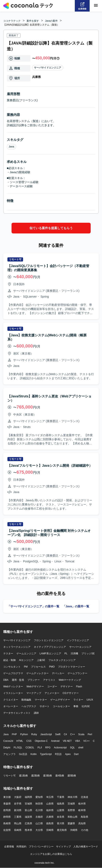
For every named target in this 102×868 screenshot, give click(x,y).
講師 (36, 713)
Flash (79, 687)
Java (11, 147)
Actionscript (60, 748)
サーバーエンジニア (80, 647)
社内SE (86, 706)
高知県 (82, 823)
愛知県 (39, 797)
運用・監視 (18, 680)
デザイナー (67, 687)
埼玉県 (50, 797)
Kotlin (34, 754)
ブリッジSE (88, 654)
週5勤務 (72, 776)
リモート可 (9, 776)
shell (81, 748)
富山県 (28, 810)
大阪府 (18, 797)
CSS (29, 741)
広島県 (28, 823)
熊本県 (28, 830)
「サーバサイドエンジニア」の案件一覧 (33, 606)
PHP (14, 734)
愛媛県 (71, 823)
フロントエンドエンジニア (49, 640)
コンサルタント (12, 667)
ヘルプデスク (29, 706)
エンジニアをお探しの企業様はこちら (51, 854)
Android (55, 741)
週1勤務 (23, 776)
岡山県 (18, 823)
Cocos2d (8, 741)
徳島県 (50, 823)
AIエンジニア (26, 660)
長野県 (71, 810)
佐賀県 (7, 830)
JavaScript (46, 734)
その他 (84, 830)
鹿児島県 (62, 830)
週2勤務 (36, 776)
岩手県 (18, 804)
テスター (8, 654)
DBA (6, 680)
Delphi (7, 748)
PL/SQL (18, 748)
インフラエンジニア (78, 640)
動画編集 (26, 700)
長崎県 (18, 830)
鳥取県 (84, 817)
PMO (52, 667)
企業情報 (9, 847)
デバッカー (58, 673)
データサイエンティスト (17, 713)
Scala (81, 734)
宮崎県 (50, 830)
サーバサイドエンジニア (48, 68)
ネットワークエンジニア (17, 647)
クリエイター (11, 700)
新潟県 (18, 810)
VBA (77, 741)
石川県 (39, 810)
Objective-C (41, 741)
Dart (76, 754)
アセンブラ (9, 754)
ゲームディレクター (38, 673)
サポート (45, 706)
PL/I (40, 748)
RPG (48, 748)
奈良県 (61, 817)
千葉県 (61, 797)
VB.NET (67, 741)
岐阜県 (82, 810)
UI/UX (90, 700)
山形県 (50, 804)
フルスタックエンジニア (62, 660)
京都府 (39, 817)
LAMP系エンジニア (50, 654)
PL (66, 654)
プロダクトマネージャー (72, 667)
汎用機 (74, 654)
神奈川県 (73, 797)
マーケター (41, 700)
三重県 (18, 817)
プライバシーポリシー (41, 847)
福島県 (61, 804)
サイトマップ (63, 847)
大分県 (39, 830)
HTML (20, 741)
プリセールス (38, 667)
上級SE (41, 660)
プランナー (34, 680)
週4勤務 (60, 776)
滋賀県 (28, 817)
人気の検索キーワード (86, 847)
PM (26, 667)
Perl (90, 734)
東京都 (7, 797)
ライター (78, 700)
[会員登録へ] (82, 6)
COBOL (30, 748)
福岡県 (28, 797)
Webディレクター (13, 687)
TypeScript (46, 754)
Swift (58, 734)
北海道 (84, 797)
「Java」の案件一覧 (76, 606)
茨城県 (71, 804)
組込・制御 (9, 660)
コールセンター (61, 706)
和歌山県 (73, 817)
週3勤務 (47, 776)
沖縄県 (74, 830)
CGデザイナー (71, 693)
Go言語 (23, 754)
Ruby (34, 734)
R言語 (58, 754)
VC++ (86, 741)
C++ (73, 734)
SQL (72, 748)
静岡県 (7, 817)
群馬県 (7, 810)
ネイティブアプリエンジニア (50, 647)
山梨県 (61, 810)
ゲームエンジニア (26, 654)
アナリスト (49, 680)
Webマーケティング (70, 680)
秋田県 (39, 804)
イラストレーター (13, 693)
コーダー (52, 687)
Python (24, 734)
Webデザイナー (35, 687)
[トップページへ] (28, 6)
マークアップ (34, 693)
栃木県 (82, 804)
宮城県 (28, 804)
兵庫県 (50, 817)
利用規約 (21, 847)
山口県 (39, 823)
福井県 (50, 810)
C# (65, 734)
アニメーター (52, 693)
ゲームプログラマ (13, 673)
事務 (76, 706)
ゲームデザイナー (60, 700)
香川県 (61, 823)
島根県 (7, 823)
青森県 (7, 804)
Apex (68, 754)
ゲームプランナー (77, 673)
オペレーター (11, 706)
